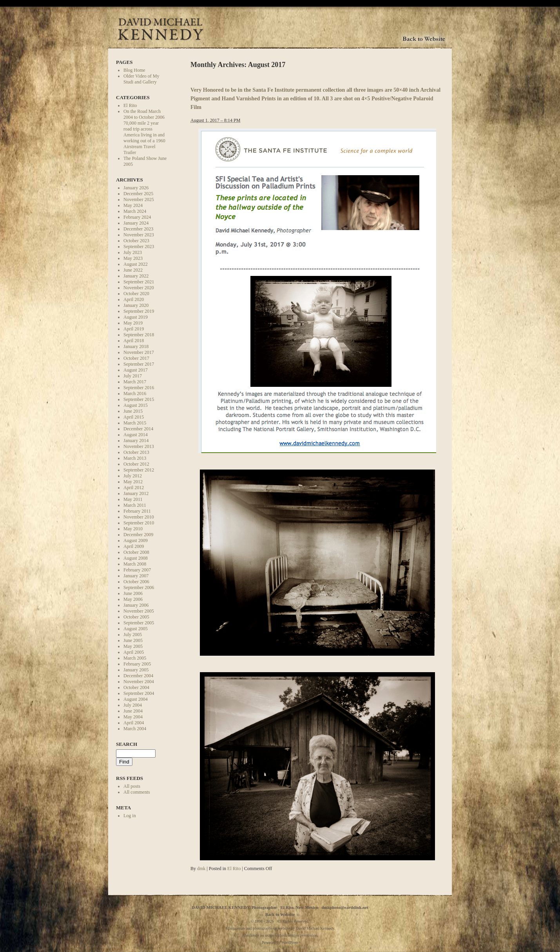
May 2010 (133, 529)
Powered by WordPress (280, 942)
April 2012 (134, 488)
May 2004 (133, 717)
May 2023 (133, 258)
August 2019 (136, 317)
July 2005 (133, 635)
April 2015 (134, 417)
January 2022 (136, 276)
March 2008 (135, 564)
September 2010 (139, 523)
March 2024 (135, 211)
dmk (201, 869)
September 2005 (139, 623)
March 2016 (135, 393)
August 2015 (136, 405)
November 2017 (139, 352)
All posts (132, 786)
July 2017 (133, 376)
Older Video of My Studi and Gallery (141, 79)
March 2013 (135, 458)
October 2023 (136, 241)
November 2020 (139, 288)
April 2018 (134, 341)
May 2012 (133, 482)
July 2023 (133, 252)
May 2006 (133, 599)
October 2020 (136, 294)
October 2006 (136, 582)
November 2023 (139, 235)
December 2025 (138, 194)
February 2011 (137, 511)
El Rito (130, 105)
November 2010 (139, 517)
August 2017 (136, 370)
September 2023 (139, 247)
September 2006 (139, 588)
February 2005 (137, 664)
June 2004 (133, 711)
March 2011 (135, 505)
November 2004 (139, 682)
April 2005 (134, 652)
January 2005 (136, 670)
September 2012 (139, 470)
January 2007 (136, 576)
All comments (137, 792)
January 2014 (136, 441)
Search (127, 744)
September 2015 (139, 399)
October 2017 (136, 358)
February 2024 (137, 217)
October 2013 (136, 452)
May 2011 (133, 499)
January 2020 (136, 305)
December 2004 (138, 676)
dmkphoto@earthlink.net (345, 907)
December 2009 (138, 535)
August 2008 (136, 558)
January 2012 (136, 493)
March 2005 (135, 658)
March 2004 (135, 729)
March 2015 (135, 423)
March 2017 (135, 382)
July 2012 (133, 476)
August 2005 (136, 629)
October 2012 (136, 464)
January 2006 (136, 605)
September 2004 (139, 693)
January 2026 (136, 188)
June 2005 (133, 640)
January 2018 (136, 346)
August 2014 (136, 435)
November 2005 (139, 611)
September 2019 (139, 311)
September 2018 (139, 335)
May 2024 (133, 205)
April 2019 (134, 329)
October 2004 (136, 687)
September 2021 (139, 282)
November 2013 (139, 446)
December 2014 (138, 429)
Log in (130, 816)
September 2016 (139, 388)
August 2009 (136, 540)
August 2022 (136, 264)
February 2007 (137, 570)
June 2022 (133, 270)
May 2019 (133, 323)
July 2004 (133, 705)
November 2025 (139, 199)
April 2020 (134, 299)
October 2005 (136, 617)
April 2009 (134, 546)
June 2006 (133, 593)
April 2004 (134, 723)
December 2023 (138, 229)
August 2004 (136, 699)
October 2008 (136, 552)
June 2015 (133, 411)
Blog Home (134, 70)
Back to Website (280, 914)
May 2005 (133, 646)
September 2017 (139, 364)
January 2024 (136, 223)
